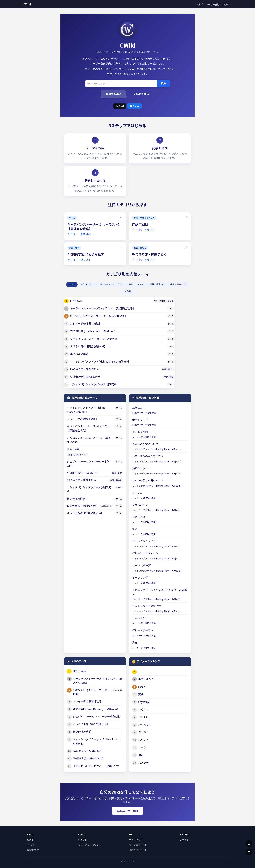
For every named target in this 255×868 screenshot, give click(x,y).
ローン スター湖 (142, 565)
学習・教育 (74, 248)
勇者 (135, 642)
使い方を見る (141, 94)
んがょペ (143, 740)
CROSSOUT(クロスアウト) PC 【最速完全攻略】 (99, 316)
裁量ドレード (140, 420)
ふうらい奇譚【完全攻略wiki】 (88, 346)
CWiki (27, 4)
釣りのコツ (139, 468)
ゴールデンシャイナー (145, 541)
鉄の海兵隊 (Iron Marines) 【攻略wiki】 (93, 331)
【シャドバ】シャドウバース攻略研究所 (93, 384)
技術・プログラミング (144, 218)
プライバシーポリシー (89, 845)
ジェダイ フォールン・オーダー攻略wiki (94, 339)
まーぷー (143, 732)
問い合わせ (33, 850)
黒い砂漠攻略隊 (79, 354)
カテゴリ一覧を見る (79, 234)
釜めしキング (146, 679)
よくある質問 (140, 432)
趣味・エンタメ (136, 284)
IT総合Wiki (140, 224)
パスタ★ (143, 763)
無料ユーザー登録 (127, 811)
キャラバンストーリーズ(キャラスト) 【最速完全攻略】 (103, 308)
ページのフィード (138, 845)
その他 (128, 291)
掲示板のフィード (138, 850)
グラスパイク (140, 505)
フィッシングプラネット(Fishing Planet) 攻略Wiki (100, 361)
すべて (72, 284)
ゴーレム (137, 493)
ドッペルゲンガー (143, 618)
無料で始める (114, 94)
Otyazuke (144, 702)
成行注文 (137, 408)
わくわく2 (144, 725)
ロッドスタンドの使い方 (147, 606)
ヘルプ (199, 4)
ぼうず (142, 687)
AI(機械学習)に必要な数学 (86, 254)
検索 (164, 83)
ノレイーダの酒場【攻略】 (86, 323)
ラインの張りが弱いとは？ (148, 480)
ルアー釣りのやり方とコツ (148, 456)
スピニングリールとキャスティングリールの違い (159, 592)
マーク (142, 747)
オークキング (140, 577)
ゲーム (72, 218)
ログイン (227, 4)
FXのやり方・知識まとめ (149, 254)
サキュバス (139, 517)
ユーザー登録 (213, 4)
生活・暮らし (140, 248)
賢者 (135, 529)
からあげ (143, 717)
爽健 (141, 694)
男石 (141, 755)
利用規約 (83, 840)
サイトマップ (136, 840)
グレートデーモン (143, 630)
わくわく (143, 709)
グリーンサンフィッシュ (146, 553)
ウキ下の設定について (145, 444)
